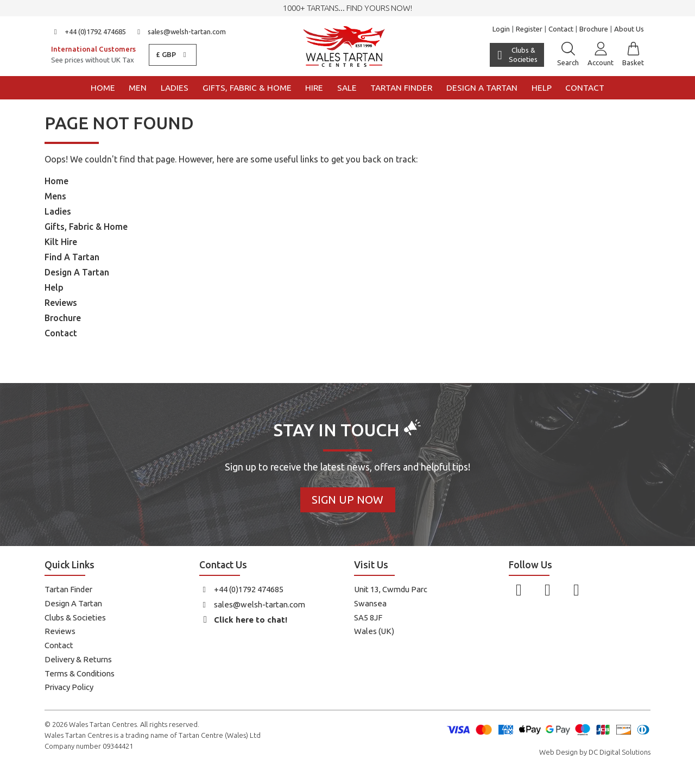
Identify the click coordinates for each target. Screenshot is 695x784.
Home (103, 88)
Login (501, 29)
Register (529, 29)
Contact (561, 29)
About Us (629, 29)
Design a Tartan (482, 88)
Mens (55, 196)
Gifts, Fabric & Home (247, 88)
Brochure (594, 29)
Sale (347, 88)
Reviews (61, 303)
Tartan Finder (401, 88)
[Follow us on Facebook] (519, 589)
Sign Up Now (347, 500)
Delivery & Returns (78, 659)
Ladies (175, 88)
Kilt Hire (61, 242)
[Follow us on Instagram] (548, 589)
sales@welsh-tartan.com (181, 32)
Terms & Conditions (80, 673)
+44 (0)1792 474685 (89, 32)
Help (542, 88)
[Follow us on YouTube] (576, 589)
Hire (314, 88)
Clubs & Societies (75, 617)
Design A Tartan (77, 272)
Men (138, 88)
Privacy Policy (69, 687)
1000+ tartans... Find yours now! (347, 8)
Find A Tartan (72, 257)
